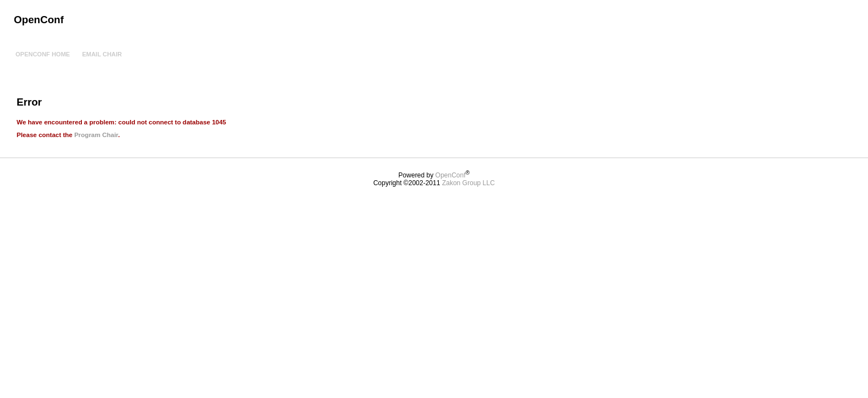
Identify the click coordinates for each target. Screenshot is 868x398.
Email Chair (102, 54)
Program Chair (96, 135)
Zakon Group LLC (468, 183)
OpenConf (451, 175)
